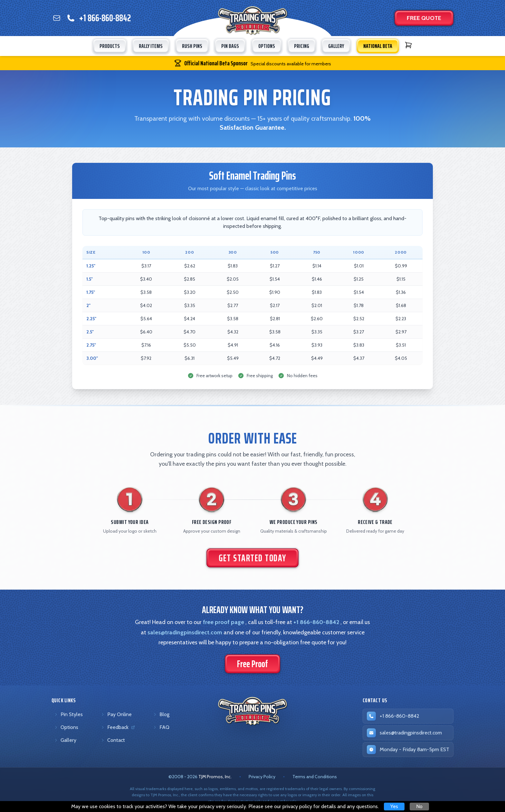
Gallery (65, 740)
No (419, 806)
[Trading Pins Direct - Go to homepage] (253, 711)
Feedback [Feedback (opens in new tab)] (119, 729)
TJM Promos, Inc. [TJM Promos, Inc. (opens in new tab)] (215, 777)
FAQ (161, 727)
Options (66, 727)
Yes (394, 806)
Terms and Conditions (315, 777)
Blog (161, 714)
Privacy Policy (262, 777)
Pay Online (116, 714)
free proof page (224, 622)
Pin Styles (68, 714)
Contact (113, 740)
